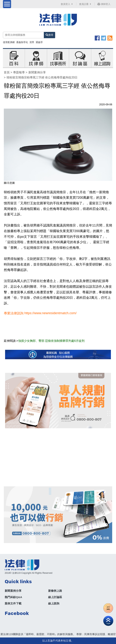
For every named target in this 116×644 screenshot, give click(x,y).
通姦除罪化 (22, 42)
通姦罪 (39, 42)
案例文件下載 (13, 603)
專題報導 (19, 72)
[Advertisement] (58, 457)
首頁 (7, 72)
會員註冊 (85, 4)
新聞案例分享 (37, 72)
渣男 (32, 42)
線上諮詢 (54, 603)
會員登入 (67, 4)
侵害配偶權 (9, 42)
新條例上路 (55, 591)
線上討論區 (55, 597)
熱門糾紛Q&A (13, 597)
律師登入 (104, 4)
